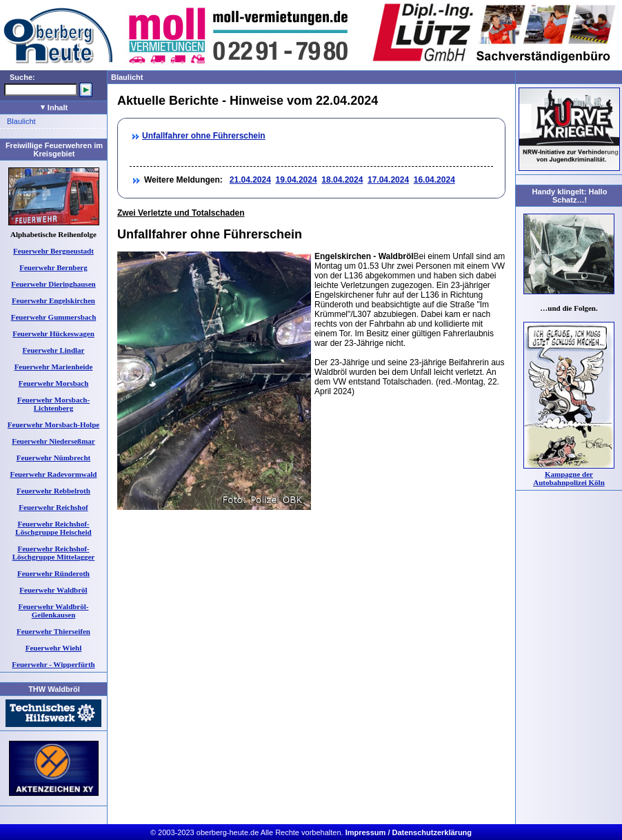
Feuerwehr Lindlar (54, 350)
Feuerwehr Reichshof (53, 507)
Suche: (22, 77)
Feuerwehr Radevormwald (54, 474)
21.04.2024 (250, 180)
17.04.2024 (388, 180)
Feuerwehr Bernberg (53, 267)
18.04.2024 (342, 180)
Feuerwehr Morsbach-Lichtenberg (53, 404)
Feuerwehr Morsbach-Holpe (53, 424)
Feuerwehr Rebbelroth (53, 491)
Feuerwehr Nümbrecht (53, 458)
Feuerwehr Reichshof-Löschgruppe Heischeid (53, 528)
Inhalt (54, 107)
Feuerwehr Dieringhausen (53, 284)
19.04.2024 (297, 180)
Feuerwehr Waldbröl (53, 590)
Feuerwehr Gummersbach (54, 317)
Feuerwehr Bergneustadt (53, 251)
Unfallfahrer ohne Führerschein (204, 136)
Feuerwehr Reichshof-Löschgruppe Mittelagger (53, 553)
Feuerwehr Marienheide (54, 367)
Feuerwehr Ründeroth (53, 573)
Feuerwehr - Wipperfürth (53, 664)
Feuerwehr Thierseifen (53, 631)
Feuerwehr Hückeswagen (53, 334)
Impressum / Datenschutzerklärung (409, 832)
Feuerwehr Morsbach (54, 383)
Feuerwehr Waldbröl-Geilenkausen (54, 611)
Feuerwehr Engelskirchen (53, 300)
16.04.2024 (434, 180)
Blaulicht (21, 121)
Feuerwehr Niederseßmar (53, 441)
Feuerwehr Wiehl (54, 648)
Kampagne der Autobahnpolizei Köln (569, 478)
